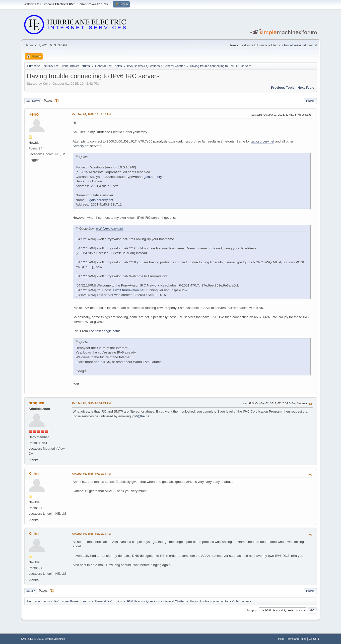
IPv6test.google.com (104, 331)
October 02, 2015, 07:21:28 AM (92, 474)
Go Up (30, 591)
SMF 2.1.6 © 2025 (32, 639)
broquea (36, 403)
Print (310, 101)
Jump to (252, 610)
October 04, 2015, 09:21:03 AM (92, 534)
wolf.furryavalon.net (110, 229)
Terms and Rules (296, 639)
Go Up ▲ (314, 639)
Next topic (306, 88)
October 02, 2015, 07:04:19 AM (92, 403)
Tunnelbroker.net (295, 45)
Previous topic (283, 88)
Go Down (33, 101)
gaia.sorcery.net (263, 141)
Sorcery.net (81, 146)
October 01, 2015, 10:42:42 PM (92, 114)
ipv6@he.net (141, 416)
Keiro (34, 114)
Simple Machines (55, 639)
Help (281, 639)
